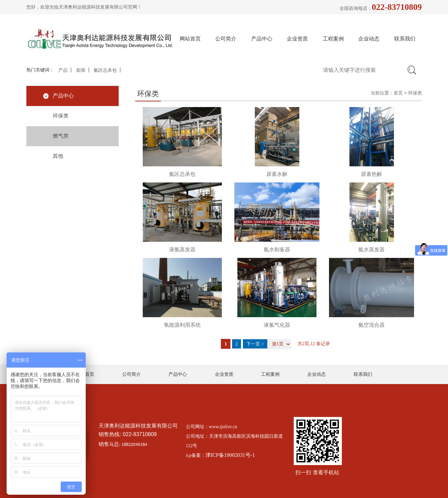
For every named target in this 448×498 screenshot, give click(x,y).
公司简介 (226, 39)
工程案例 (333, 39)
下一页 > (255, 344)
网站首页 (190, 39)
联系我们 (405, 39)
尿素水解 (277, 174)
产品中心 (262, 39)
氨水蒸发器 (372, 249)
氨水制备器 (277, 249)
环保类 (61, 116)
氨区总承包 (105, 70)
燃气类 (61, 136)
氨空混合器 (372, 325)
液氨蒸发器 (182, 249)
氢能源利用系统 (182, 325)
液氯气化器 (277, 325)
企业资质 (297, 39)
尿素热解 (372, 174)
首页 (398, 93)
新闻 (81, 70)
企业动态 (369, 39)
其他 (58, 156)
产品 (63, 70)
